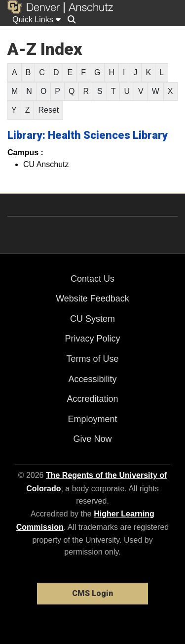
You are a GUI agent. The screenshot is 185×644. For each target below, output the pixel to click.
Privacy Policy (92, 339)
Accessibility (92, 379)
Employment (92, 419)
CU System (92, 319)
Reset (48, 110)
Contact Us (92, 279)
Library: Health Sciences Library (88, 135)
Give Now (92, 439)
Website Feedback (92, 299)
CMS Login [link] (92, 593)
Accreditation (92, 399)
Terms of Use (92, 359)
